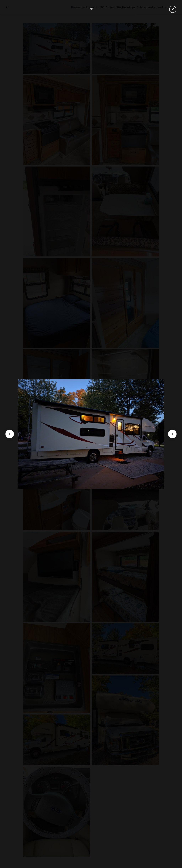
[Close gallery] (173, 9)
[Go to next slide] (172, 434)
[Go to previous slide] (10, 434)
